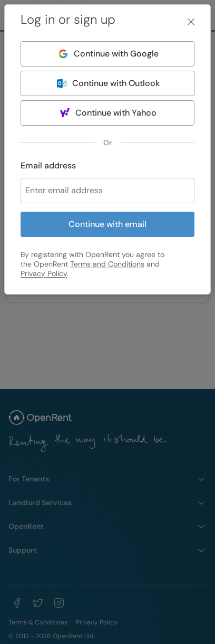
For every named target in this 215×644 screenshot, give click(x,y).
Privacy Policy (44, 273)
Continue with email (107, 224)
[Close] (191, 22)
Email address (48, 165)
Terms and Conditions (107, 264)
